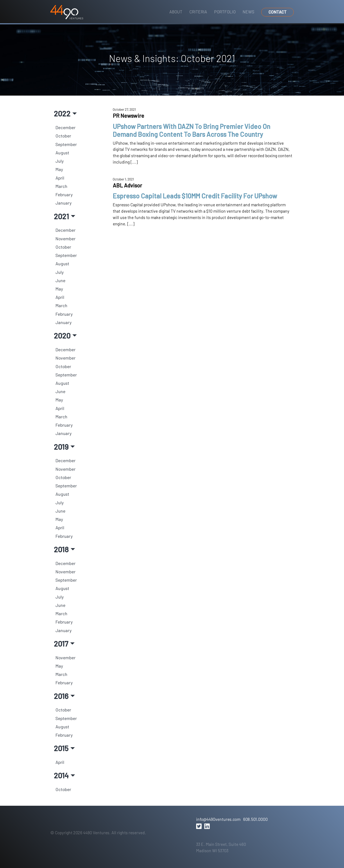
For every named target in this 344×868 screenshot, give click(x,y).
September (66, 144)
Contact (278, 12)
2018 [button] (61, 549)
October (63, 136)
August (62, 153)
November (65, 239)
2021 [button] (61, 216)
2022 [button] (62, 113)
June (60, 280)
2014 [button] (61, 775)
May (59, 169)
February (64, 194)
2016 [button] (61, 696)
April (60, 178)
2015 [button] (61, 748)
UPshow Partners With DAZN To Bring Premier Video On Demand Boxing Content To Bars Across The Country (192, 130)
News (248, 12)
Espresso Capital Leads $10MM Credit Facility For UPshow (195, 196)
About (176, 12)
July (60, 161)
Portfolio (225, 12)
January (64, 203)
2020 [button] (62, 335)
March (61, 186)
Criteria (198, 12)
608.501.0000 (255, 819)
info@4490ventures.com (218, 819)
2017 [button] (61, 643)
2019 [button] (61, 447)
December (65, 127)
